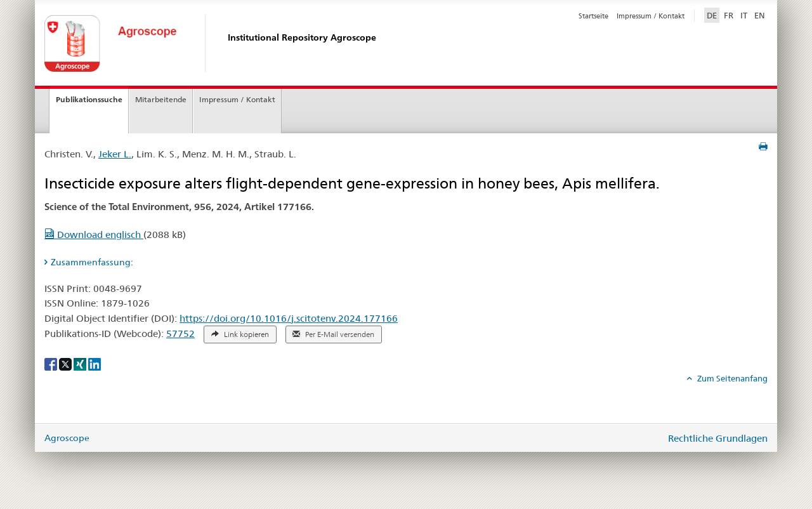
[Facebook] (52, 364)
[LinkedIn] (95, 364)
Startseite (593, 16)
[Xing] (81, 364)
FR (729, 15)
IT (744, 15)
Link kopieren (240, 334)
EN (760, 15)
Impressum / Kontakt (651, 16)
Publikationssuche (89, 99)
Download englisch (94, 235)
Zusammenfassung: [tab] (92, 262)
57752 (180, 334)
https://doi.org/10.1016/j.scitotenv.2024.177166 (289, 318)
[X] (66, 364)
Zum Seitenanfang (731, 378)
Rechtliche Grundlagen (718, 438)
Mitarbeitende (161, 99)
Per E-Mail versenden (333, 334)
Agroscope (67, 438)
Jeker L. (115, 154)
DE (713, 15)
